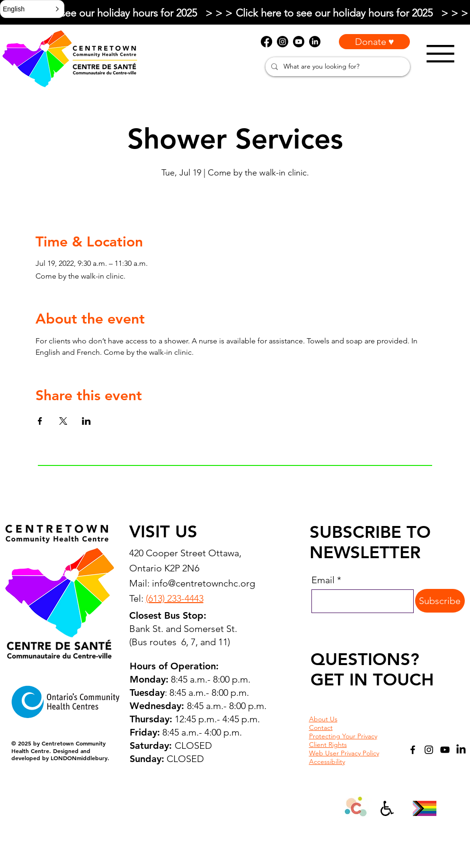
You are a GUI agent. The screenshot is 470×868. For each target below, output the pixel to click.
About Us (323, 719)
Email (323, 580)
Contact (321, 728)
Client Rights (328, 745)
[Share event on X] (63, 421)
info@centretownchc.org (204, 583)
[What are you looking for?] (337, 67)
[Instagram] (429, 750)
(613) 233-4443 (175, 598)
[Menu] (440, 54)
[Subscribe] (440, 601)
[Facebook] (413, 750)
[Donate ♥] (374, 42)
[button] (32, 9)
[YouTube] (445, 750)
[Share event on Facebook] (40, 421)
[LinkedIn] (461, 750)
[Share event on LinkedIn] (86, 421)
